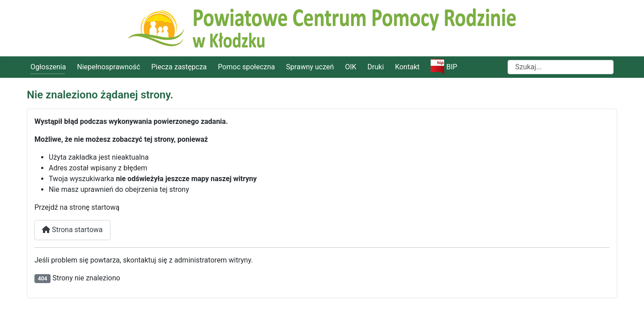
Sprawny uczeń (310, 67)
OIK (350, 67)
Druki (376, 67)
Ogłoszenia (48, 67)
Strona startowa (72, 230)
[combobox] (561, 67)
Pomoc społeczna (246, 67)
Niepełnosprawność (108, 67)
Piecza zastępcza (179, 67)
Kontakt (407, 67)
